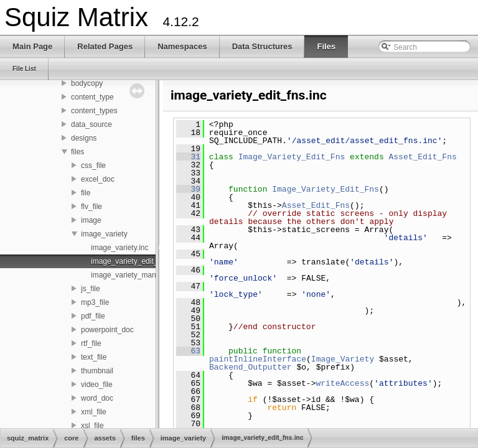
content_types (94, 111)
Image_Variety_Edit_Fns (292, 157)
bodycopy (87, 83)
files (77, 152)
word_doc (97, 398)
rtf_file (91, 343)
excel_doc (98, 179)
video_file (97, 385)
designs (84, 138)
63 (188, 351)
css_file (93, 166)
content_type (92, 97)
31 (188, 157)
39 (188, 189)
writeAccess (342, 383)
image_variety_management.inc (144, 275)
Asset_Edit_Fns (422, 157)
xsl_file (92, 426)
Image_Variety (343, 359)
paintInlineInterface (258, 359)
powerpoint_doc (107, 330)
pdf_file (93, 316)
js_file (91, 289)
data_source (91, 124)
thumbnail (97, 371)
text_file (94, 357)
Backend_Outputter (251, 367)
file (86, 193)
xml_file (94, 412)
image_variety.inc (119, 248)
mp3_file (95, 302)
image (91, 220)
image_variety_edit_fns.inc (135, 261)
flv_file (91, 207)
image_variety (104, 234)
